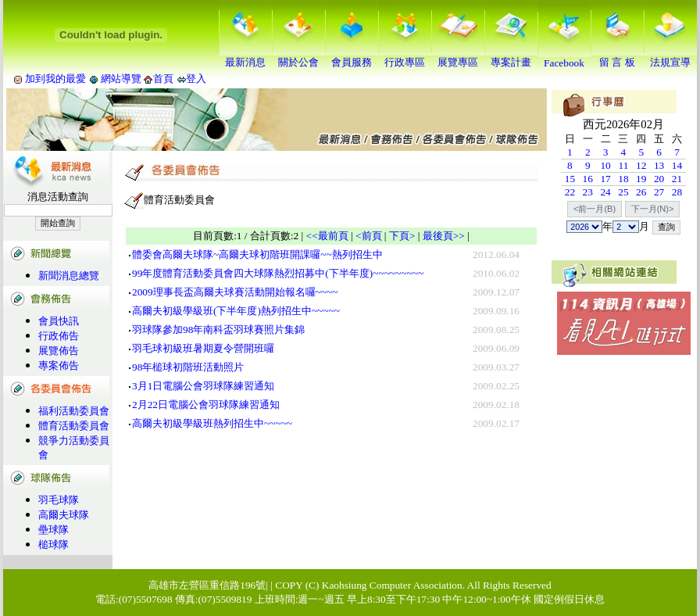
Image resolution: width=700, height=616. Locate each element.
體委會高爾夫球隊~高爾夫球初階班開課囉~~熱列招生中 (257, 254)
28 (677, 192)
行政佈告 (59, 336)
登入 (196, 79)
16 (588, 179)
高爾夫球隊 (64, 515)
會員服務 (352, 57)
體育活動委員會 (74, 426)
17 (605, 179)
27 (659, 192)
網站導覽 (121, 79)
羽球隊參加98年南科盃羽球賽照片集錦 (218, 329)
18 (623, 179)
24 (605, 192)
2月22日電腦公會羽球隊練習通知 (206, 405)
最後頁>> (444, 236)
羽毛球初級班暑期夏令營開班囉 (203, 348)
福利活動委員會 (74, 411)
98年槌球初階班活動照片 (188, 367)
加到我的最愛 (55, 79)
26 (641, 192)
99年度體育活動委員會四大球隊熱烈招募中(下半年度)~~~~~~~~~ (278, 273)
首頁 (163, 79)
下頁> (402, 236)
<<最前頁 (327, 236)
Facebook (564, 58)
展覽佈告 (59, 351)
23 (588, 192)
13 (659, 165)
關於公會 (298, 57)
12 (641, 165)
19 (641, 179)
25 (623, 192)
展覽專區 (458, 57)
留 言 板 (617, 57)
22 (570, 192)
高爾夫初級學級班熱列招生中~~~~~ (212, 423)
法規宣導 (670, 57)
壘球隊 (54, 530)
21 (677, 179)
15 (570, 179)
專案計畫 (511, 57)
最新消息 (245, 57)
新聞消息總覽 (69, 276)
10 (605, 165)
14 (677, 165)
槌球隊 (54, 544)
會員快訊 (59, 321)
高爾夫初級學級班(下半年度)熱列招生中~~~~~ (236, 311)
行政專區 (405, 57)
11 (623, 165)
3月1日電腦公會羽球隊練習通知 (203, 386)
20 (659, 179)
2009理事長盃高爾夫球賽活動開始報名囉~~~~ (235, 292)
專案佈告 (59, 365)
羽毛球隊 (59, 500)
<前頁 (369, 236)
